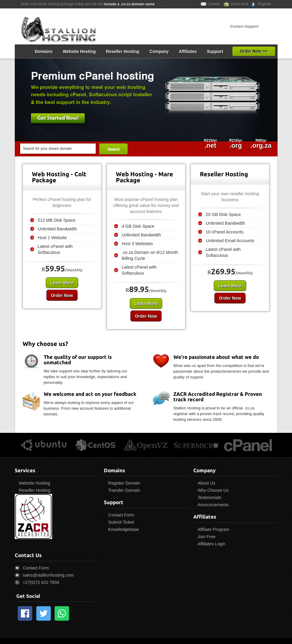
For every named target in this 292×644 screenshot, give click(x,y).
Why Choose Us (213, 490)
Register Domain (124, 483)
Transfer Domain (124, 490)
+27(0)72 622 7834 (41, 582)
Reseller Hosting (123, 51)
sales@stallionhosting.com (48, 575)
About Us (206, 483)
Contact (214, 4)
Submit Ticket (121, 522)
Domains (44, 51)
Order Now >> (254, 51)
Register (265, 4)
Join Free (207, 537)
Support (215, 51)
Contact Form (121, 515)
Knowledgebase (123, 529)
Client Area (239, 4)
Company (159, 51)
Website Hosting (79, 51)
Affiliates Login (211, 544)
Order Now (60, 295)
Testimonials (209, 498)
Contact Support (244, 26)
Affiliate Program (213, 529)
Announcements (213, 505)
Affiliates (188, 51)
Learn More (61, 283)
